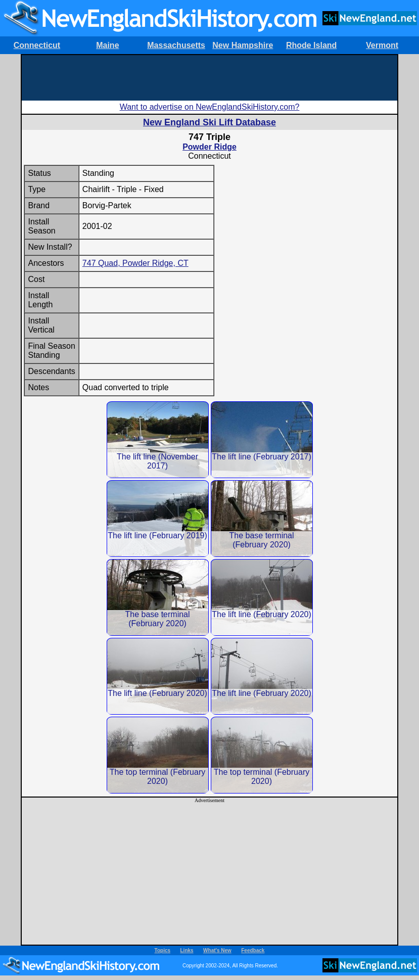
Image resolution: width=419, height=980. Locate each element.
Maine (107, 45)
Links (187, 950)
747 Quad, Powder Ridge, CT (135, 263)
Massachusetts (176, 45)
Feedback (253, 950)
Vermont (382, 45)
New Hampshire (243, 45)
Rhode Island (311, 45)
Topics (162, 950)
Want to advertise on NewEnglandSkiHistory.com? (210, 107)
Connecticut (37, 45)
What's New (217, 950)
